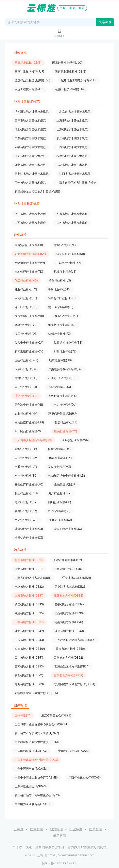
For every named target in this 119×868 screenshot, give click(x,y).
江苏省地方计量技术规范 (30, 156)
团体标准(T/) (23, 715)
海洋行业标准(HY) (60, 493)
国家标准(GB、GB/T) (28, 63)
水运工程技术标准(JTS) (30, 89)
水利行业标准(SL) (26, 298)
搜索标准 (105, 22)
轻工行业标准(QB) (26, 334)
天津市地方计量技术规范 (30, 120)
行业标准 (76, 829)
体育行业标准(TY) (60, 458)
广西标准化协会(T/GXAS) (85, 777)
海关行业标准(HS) (59, 289)
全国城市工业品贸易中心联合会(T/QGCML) (42, 724)
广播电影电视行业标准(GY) (66, 369)
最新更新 (59, 836)
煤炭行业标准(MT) (66, 316)
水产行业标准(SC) (26, 476)
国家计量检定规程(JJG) (67, 63)
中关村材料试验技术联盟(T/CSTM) (37, 742)
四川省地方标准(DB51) (29, 657)
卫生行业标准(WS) (26, 360)
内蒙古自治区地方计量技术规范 (76, 182)
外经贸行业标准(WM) (76, 440)
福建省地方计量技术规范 (72, 156)
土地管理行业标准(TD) (29, 272)
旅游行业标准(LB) (26, 449)
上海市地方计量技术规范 (72, 120)
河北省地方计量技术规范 (30, 129)
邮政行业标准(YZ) (65, 351)
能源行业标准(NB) (65, 245)
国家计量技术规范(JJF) (29, 71)
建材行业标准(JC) (26, 378)
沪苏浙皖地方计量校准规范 (32, 112)
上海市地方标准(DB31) (29, 595)
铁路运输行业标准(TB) (68, 343)
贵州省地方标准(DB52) (68, 657)
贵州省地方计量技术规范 (30, 182)
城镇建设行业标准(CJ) (29, 529)
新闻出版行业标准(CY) (29, 351)
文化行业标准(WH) (27, 520)
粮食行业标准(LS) (60, 280)
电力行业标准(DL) (65, 405)
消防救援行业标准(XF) (62, 325)
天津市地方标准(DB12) (68, 560)
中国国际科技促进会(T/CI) (31, 751)
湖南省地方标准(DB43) (69, 631)
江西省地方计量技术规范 (75, 174)
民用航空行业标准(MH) (29, 422)
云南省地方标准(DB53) (29, 666)
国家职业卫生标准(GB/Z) (71, 71)
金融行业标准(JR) (65, 484)
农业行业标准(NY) (26, 413)
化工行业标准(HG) (26, 280)
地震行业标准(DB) (60, 360)
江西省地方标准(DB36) (69, 613)
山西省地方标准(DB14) (68, 569)
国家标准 (37, 829)
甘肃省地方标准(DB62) (69, 675)
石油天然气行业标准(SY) (30, 254)
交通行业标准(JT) (26, 467)
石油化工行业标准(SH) (62, 378)
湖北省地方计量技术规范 (30, 165)
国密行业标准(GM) (26, 458)
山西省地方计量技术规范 (72, 147)
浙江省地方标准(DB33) (29, 604)
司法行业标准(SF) (59, 511)
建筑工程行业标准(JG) (68, 529)
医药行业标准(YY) (66, 431)
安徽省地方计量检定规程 (72, 214)
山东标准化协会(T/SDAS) (31, 786)
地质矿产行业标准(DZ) (29, 538)
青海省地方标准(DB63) (29, 684)
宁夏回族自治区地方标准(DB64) (75, 684)
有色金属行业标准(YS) (62, 396)
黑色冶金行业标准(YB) (29, 405)
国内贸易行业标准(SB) (29, 245)
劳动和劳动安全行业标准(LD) (67, 476)
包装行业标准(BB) (66, 422)
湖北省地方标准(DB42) (29, 631)
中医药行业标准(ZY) (69, 263)
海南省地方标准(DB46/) (30, 649)
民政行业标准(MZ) (59, 467)
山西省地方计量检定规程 (30, 223)
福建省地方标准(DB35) (29, 613)
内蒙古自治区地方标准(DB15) (33, 578)
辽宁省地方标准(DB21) (77, 578)
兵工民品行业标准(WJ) (29, 431)
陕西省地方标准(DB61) (29, 675)
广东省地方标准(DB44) (29, 640)
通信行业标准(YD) (26, 396)
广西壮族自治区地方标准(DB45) (75, 640)
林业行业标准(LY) (26, 289)
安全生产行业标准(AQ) (29, 484)
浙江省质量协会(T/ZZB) (56, 715)
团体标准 (96, 829)
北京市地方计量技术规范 (75, 112)
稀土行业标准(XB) (26, 307)
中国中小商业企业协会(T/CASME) (36, 777)
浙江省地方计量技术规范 (72, 138)
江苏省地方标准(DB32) (69, 595)
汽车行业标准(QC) (59, 387)
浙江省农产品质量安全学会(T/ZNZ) (37, 733)
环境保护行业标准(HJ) (63, 413)
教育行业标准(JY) (26, 511)
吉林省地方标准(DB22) (29, 587)
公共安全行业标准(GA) (29, 343)
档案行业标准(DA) (59, 449)
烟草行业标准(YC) (26, 325)
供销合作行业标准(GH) (62, 298)
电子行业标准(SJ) (26, 387)
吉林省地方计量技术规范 (72, 165)
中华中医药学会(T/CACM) (31, 769)
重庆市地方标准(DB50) (70, 649)
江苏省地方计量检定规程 (72, 223)
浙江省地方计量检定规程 (30, 214)
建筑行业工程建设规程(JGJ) (32, 80)
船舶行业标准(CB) (60, 502)
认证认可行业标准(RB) (71, 254)
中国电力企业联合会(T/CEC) (33, 804)
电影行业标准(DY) (26, 502)
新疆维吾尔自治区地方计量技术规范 (37, 191)
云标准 (19, 829)
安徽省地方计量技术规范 (30, 147)
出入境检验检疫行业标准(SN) (33, 440)
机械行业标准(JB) (65, 272)
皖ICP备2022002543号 (59, 863)
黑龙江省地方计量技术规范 (32, 174)
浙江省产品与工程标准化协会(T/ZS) (37, 795)
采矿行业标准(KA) (61, 520)
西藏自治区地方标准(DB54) (72, 666)
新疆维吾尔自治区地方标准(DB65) (36, 693)
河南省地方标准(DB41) (69, 622)
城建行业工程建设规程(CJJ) (79, 80)
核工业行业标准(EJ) (61, 307)
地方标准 (56, 829)
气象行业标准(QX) (26, 369)
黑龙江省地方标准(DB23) (71, 587)
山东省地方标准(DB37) (29, 622)
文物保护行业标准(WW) (30, 263)
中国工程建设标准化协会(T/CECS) (36, 760)
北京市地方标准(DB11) (29, 560)
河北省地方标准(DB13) (29, 569)
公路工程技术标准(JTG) (70, 89)
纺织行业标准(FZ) (60, 334)
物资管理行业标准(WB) (29, 316)
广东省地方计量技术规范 (30, 138)
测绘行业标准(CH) (26, 493)
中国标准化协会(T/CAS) (73, 751)
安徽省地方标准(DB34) (69, 604)
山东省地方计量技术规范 (72, 129)
